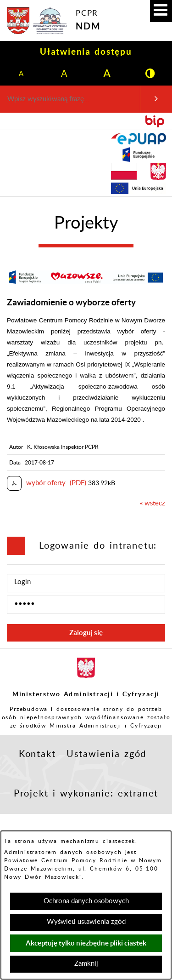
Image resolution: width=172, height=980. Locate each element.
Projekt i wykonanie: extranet (86, 794)
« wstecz (153, 503)
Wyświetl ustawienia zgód (86, 922)
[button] (161, 11)
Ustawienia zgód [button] (106, 754)
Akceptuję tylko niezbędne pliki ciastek (86, 943)
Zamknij (86, 964)
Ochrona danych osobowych (86, 901)
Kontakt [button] (37, 754)
